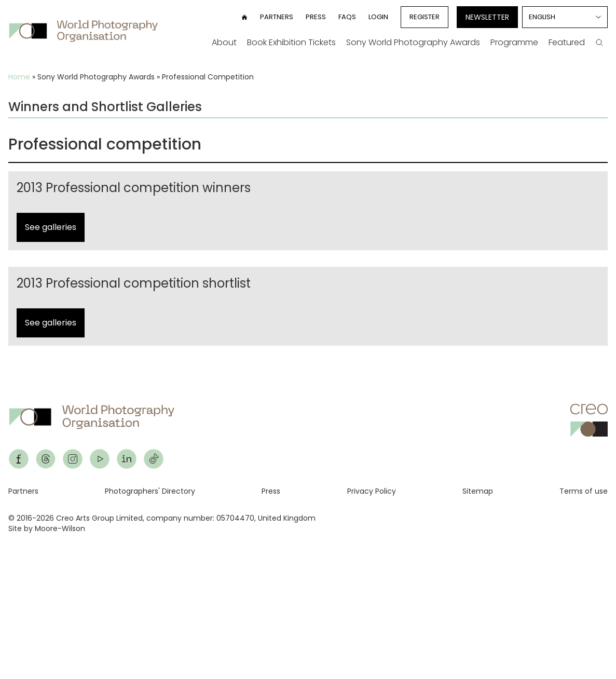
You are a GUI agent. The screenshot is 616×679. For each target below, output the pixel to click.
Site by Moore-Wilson (47, 528)
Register (425, 17)
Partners (277, 17)
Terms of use (584, 491)
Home (19, 77)
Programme (514, 42)
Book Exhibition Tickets (291, 42)
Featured (567, 42)
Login (378, 17)
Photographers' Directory (150, 491)
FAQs (347, 17)
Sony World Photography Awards (413, 42)
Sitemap (478, 491)
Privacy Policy (372, 491)
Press (316, 17)
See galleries (51, 227)
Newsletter (487, 17)
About (224, 42)
